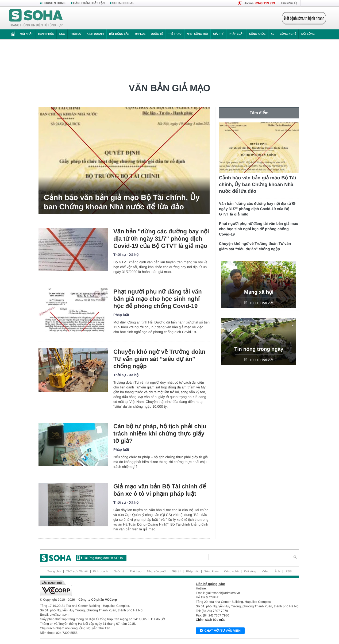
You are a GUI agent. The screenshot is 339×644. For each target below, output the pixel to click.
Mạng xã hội (259, 292)
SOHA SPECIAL (123, 3)
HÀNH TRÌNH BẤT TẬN (89, 3)
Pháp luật (236, 34)
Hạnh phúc (46, 34)
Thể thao (175, 34)
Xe (273, 34)
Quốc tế (157, 34)
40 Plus (140, 34)
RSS (289, 572)
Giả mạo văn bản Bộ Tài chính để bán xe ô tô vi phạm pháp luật (160, 490)
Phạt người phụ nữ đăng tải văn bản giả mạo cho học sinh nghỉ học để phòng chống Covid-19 (158, 299)
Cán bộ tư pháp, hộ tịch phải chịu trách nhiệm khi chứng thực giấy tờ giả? (160, 433)
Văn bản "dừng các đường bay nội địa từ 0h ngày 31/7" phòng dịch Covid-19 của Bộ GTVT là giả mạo (161, 239)
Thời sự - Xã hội (126, 255)
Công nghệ (288, 34)
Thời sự (76, 34)
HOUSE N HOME (54, 3)
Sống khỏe (257, 34)
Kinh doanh (95, 34)
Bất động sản (119, 34)
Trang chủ (54, 572)
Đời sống (308, 34)
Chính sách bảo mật (210, 620)
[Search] (249, 557)
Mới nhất (26, 34)
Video (265, 572)
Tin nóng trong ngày (259, 349)
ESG (62, 34)
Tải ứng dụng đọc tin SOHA (100, 558)
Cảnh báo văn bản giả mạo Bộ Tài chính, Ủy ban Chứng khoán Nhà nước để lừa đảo (122, 202)
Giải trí (218, 34)
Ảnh (277, 572)
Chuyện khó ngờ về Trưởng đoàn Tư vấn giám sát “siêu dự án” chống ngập (159, 359)
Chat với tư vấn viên (220, 631)
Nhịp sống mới (197, 34)
